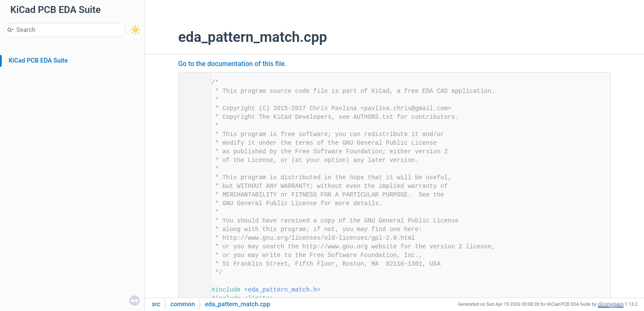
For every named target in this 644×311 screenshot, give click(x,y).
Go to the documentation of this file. (232, 64)
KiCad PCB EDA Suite (38, 61)
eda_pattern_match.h (282, 290)
